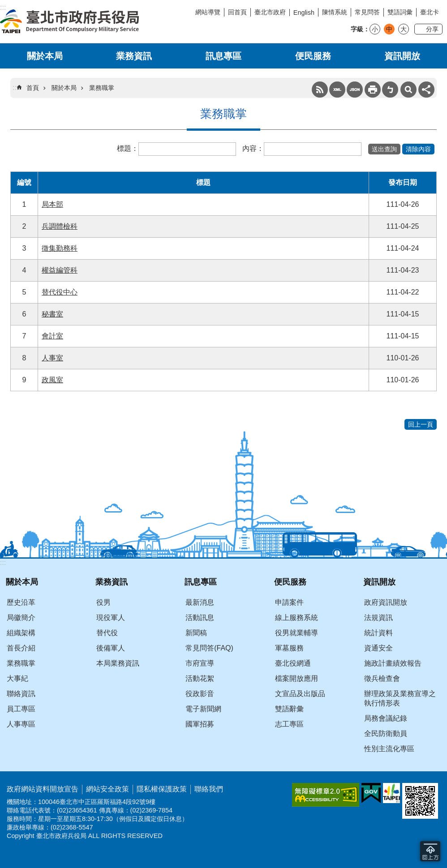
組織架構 (21, 633)
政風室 (52, 380)
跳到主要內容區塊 (5, 5)
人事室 (52, 358)
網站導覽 (208, 12)
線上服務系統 (297, 618)
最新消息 (200, 602)
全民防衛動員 (386, 733)
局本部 (52, 204)
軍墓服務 (289, 648)
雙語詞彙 (400, 12)
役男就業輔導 (297, 633)
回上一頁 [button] (421, 424)
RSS (320, 90)
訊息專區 (223, 56)
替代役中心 (60, 292)
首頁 (33, 88)
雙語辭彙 (289, 709)
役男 (103, 602)
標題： (128, 148)
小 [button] (375, 29)
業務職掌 (102, 88)
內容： (253, 148)
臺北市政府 (270, 12)
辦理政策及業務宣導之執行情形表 (400, 698)
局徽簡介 (21, 618)
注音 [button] (390, 90)
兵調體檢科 (60, 226)
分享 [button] (432, 29)
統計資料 (378, 633)
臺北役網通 (293, 663)
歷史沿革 (21, 602)
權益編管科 (60, 270)
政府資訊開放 (386, 602)
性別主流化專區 (389, 749)
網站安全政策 (107, 789)
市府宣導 (200, 663)
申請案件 (289, 602)
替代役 (107, 633)
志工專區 (289, 724)
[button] (384, 149)
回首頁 (237, 12)
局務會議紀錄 (386, 718)
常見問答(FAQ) (209, 648)
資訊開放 (402, 56)
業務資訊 (134, 56)
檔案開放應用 (297, 678)
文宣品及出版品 (300, 694)
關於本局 (45, 56)
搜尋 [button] (408, 90)
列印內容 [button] (373, 90)
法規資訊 (378, 618)
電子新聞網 (203, 709)
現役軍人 (111, 618)
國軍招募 (200, 724)
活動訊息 (200, 618)
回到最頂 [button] (430, 851)
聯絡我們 (209, 789)
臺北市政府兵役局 (69, 21)
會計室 (52, 336)
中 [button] (389, 29)
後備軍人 (111, 648)
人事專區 (21, 724)
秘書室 (52, 314)
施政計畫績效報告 (393, 663)
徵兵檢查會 (382, 678)
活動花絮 (200, 678)
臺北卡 (430, 12)
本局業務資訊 (118, 663)
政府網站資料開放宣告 (43, 789)
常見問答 (367, 12)
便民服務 (313, 56)
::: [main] (15, 88)
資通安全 (378, 648)
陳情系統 (335, 12)
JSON (355, 90)
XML (337, 90)
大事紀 (17, 678)
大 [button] (404, 29)
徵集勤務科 (60, 248)
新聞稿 (196, 633)
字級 (357, 29)
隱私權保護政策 (162, 789)
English (304, 13)
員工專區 (21, 709)
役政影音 (200, 694)
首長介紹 (21, 648)
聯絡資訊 (21, 694)
